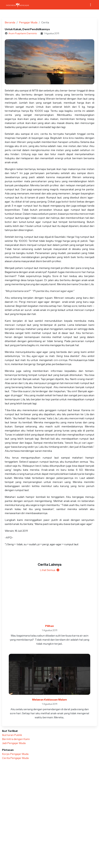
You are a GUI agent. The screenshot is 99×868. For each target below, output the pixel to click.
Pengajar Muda (28, 22)
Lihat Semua (50, 570)
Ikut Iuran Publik (12, 735)
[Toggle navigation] (90, 5)
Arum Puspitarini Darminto (23, 33)
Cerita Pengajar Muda (15, 758)
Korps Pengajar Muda (15, 754)
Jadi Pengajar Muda (14, 743)
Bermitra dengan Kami (16, 739)
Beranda (10, 22)
